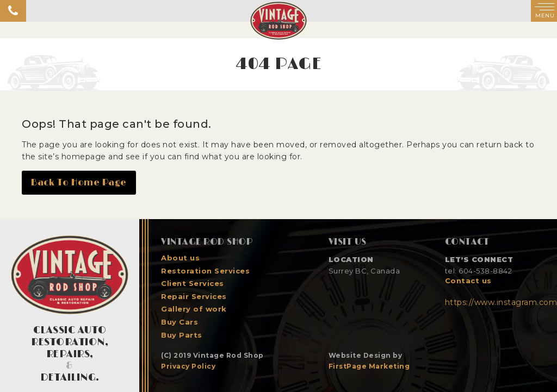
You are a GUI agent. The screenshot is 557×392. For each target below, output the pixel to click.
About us (180, 258)
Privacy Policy (188, 366)
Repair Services (194, 297)
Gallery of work (194, 309)
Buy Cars (180, 322)
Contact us (468, 281)
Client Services (193, 284)
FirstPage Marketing (369, 366)
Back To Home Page (79, 183)
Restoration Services (205, 271)
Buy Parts (182, 335)
